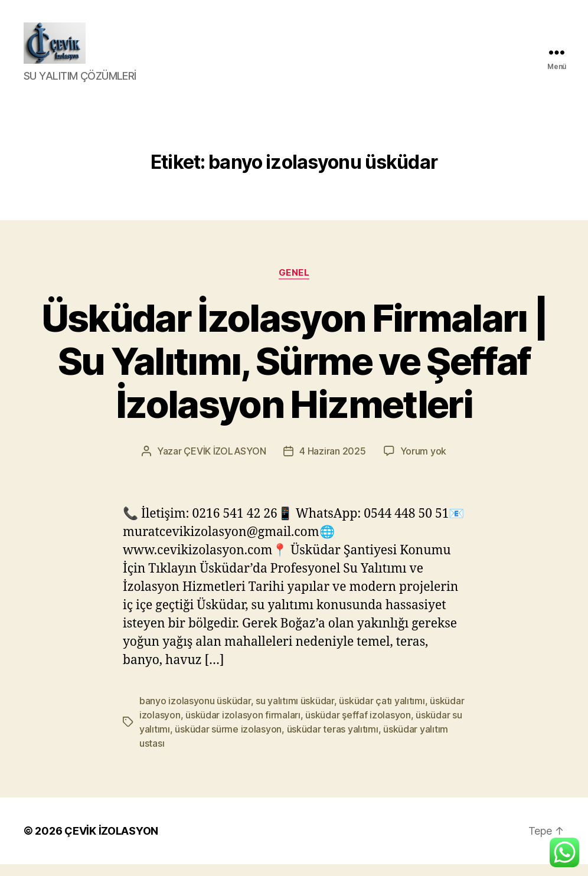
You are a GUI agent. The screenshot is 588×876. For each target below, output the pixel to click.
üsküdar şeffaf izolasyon (358, 727)
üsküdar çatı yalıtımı (382, 712)
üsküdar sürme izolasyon (228, 741)
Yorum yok (424, 463)
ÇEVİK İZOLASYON (225, 463)
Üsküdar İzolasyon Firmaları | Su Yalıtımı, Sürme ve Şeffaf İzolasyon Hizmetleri (294, 373)
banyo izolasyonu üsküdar (195, 712)
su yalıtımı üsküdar (295, 712)
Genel (294, 285)
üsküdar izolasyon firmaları (243, 727)
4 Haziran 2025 (332, 463)
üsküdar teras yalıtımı (333, 741)
